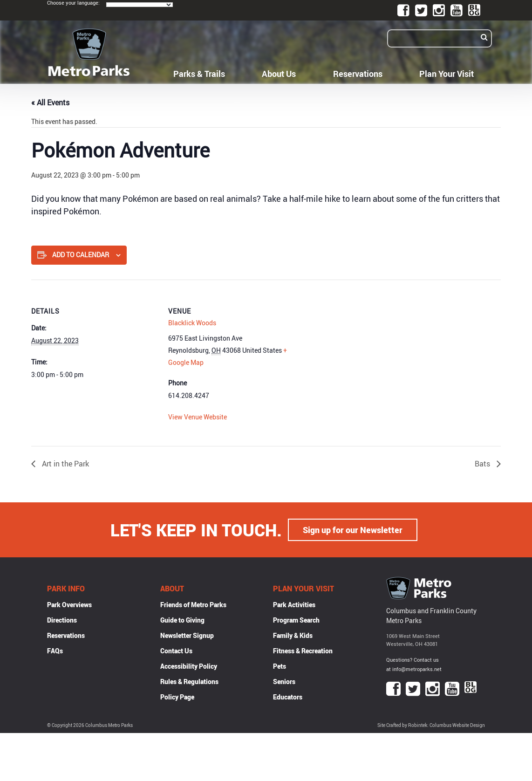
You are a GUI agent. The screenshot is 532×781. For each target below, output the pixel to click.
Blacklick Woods (192, 323)
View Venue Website (198, 417)
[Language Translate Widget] (140, 5)
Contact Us (176, 651)
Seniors (284, 682)
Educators (288, 697)
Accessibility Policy (189, 666)
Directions (62, 620)
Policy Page (177, 697)
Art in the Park (65, 464)
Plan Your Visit (447, 74)
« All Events (50, 103)
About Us (279, 74)
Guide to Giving (182, 620)
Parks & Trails (199, 74)
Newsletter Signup (187, 635)
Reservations (358, 74)
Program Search (296, 620)
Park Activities (294, 605)
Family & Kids (293, 635)
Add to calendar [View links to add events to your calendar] (81, 255)
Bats (483, 464)
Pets (280, 666)
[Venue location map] (355, 344)
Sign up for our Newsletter (353, 530)
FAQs (55, 651)
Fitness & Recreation (303, 651)
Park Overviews (69, 605)
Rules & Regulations (189, 682)
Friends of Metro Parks (193, 605)
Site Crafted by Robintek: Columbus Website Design (431, 725)
